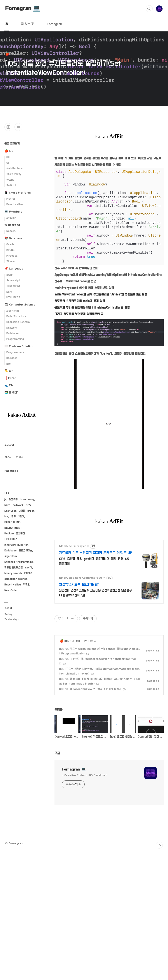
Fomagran (54, 24)
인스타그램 (8, 127)
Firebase (12, 256)
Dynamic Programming (19, 562)
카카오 (26, 585)
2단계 (21, 517)
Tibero (10, 262)
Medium (9, 534)
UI (73, 645)
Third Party (14, 174)
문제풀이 (21, 534)
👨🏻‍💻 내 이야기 (12, 393)
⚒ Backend (12, 225)
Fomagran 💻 (23, 9)
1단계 (13, 517)
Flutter (11, 199)
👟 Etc (9, 385)
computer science (16, 579)
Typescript (13, 286)
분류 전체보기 (12, 144)
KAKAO (28, 573)
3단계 (22, 511)
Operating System (18, 322)
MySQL (10, 250)
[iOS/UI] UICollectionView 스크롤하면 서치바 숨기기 (90, 693)
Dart (9, 292)
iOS (8, 157)
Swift (10, 275)
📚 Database (13, 238)
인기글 (20, 457)
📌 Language (14, 269)
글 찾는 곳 (27, 24)
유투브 (18, 127)
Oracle (10, 245)
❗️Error (10, 378)
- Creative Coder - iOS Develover (84, 779)
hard (7, 505)
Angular (11, 218)
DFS (28, 505)
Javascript (13, 281)
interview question (16, 545)
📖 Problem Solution (19, 346)
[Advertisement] (109, 577)
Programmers (15, 353)
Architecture (14, 169)
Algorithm (13, 311)
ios (6, 517)
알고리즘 (13, 500)
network (18, 505)
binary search (13, 573)
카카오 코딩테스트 (14, 568)
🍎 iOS (64, 645)
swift (29, 568)
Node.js (11, 231)
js (5, 500)
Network (12, 328)
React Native (15, 205)
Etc (8, 364)
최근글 (8, 457)
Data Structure (16, 317)
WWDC (10, 180)
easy (31, 500)
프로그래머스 (26, 551)
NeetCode (10, 590)
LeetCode (10, 511)
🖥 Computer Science (20, 305)
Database (12, 334)
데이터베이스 (11, 539)
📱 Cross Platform (17, 193)
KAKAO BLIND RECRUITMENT (13, 525)
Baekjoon (12, 358)
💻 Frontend (13, 212)
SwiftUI (11, 186)
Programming (15, 339)
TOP (159, 849)
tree (23, 500)
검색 (149, 9)
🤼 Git (9, 371)
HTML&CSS (13, 298)
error (31, 511)
